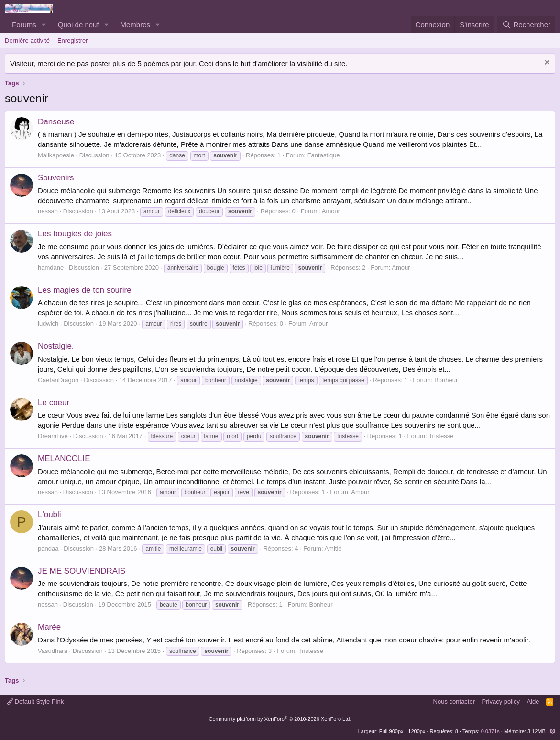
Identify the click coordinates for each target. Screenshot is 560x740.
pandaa (48, 548)
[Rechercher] (526, 25)
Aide (533, 701)
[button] (44, 25)
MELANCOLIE (64, 458)
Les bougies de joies (75, 234)
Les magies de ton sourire (85, 290)
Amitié (333, 548)
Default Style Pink (35, 701)
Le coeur (54, 403)
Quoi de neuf (78, 25)
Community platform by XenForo (280, 719)
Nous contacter (454, 701)
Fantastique (324, 155)
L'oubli (49, 514)
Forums (24, 25)
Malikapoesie (56, 155)
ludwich (48, 324)
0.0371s (490, 731)
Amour (331, 211)
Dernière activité (27, 40)
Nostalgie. (56, 346)
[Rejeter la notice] (546, 63)
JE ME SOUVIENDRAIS (82, 571)
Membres (136, 25)
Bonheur (446, 380)
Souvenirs (56, 178)
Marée (49, 627)
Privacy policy (501, 701)
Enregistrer (73, 40)
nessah (48, 211)
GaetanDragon (58, 380)
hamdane (51, 268)
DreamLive (53, 436)
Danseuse (56, 122)
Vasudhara (53, 651)
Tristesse (441, 436)
